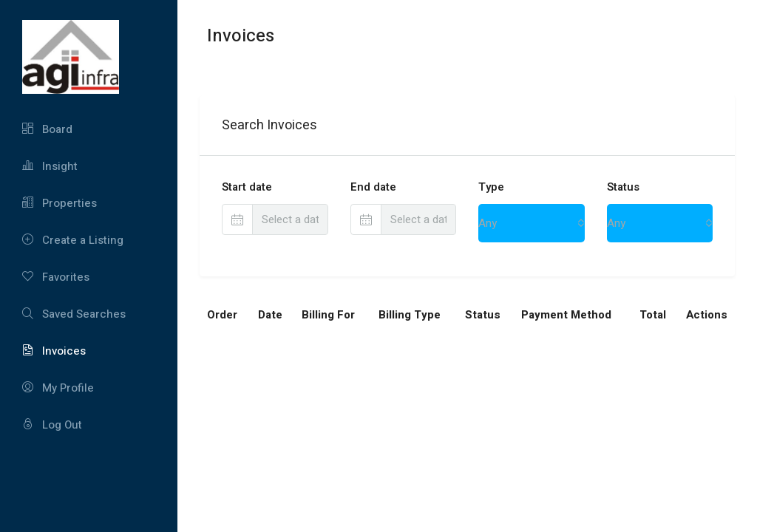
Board (47, 129)
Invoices (54, 351)
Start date (247, 187)
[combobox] (532, 223)
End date (373, 187)
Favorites (56, 277)
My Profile (58, 388)
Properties (60, 203)
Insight (50, 166)
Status (623, 187)
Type (491, 187)
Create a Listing (73, 240)
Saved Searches (74, 314)
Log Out (52, 425)
